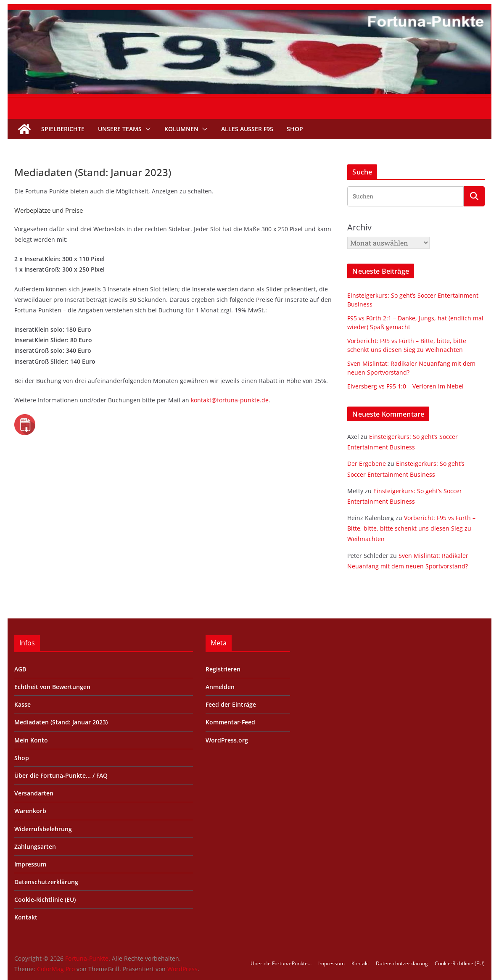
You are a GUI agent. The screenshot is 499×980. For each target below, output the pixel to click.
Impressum (30, 864)
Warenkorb (30, 811)
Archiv (359, 227)
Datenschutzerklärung (46, 882)
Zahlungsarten (35, 847)
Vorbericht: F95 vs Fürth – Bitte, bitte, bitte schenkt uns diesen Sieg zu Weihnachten (411, 528)
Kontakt (26, 917)
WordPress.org (227, 740)
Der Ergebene (367, 464)
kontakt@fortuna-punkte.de (230, 400)
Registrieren (223, 669)
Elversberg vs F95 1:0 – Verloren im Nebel (405, 386)
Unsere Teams (120, 129)
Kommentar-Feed (230, 722)
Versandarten (34, 793)
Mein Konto (31, 740)
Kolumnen (181, 129)
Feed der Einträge (231, 704)
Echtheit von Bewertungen (52, 687)
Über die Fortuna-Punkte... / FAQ (61, 775)
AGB (20, 669)
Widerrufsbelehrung (43, 829)
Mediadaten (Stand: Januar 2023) (61, 722)
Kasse (22, 704)
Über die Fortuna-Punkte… (281, 963)
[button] (146, 129)
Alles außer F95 (247, 129)
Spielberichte (63, 129)
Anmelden (220, 687)
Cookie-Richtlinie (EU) (45, 899)
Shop (295, 129)
